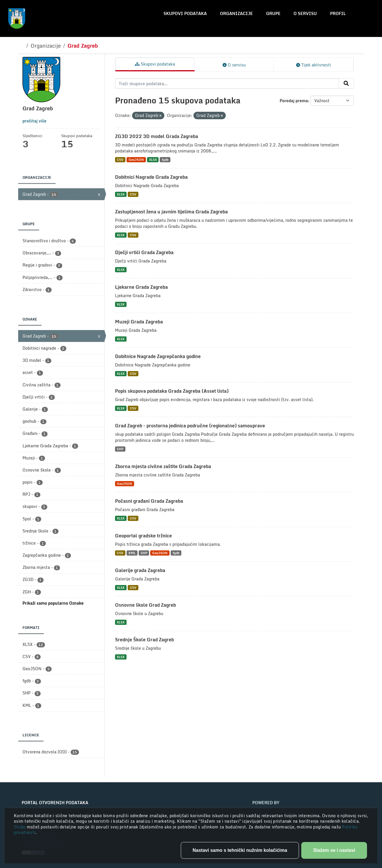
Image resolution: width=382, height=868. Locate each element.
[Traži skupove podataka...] (227, 83)
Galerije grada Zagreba (140, 570)
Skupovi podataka (185, 13)
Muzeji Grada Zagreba (139, 322)
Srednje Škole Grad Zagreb (144, 640)
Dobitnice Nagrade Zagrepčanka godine (158, 356)
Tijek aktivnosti (314, 65)
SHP (120, 449)
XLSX (153, 160)
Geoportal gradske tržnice (143, 536)
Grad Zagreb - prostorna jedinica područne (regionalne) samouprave (190, 426)
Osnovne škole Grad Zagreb (145, 605)
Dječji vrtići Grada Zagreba (144, 252)
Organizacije (236, 13)
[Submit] (346, 83)
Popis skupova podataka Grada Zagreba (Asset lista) (172, 391)
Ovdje (20, 827)
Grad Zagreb (83, 46)
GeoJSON (136, 160)
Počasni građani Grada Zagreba (149, 501)
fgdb (165, 160)
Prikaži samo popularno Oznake (53, 603)
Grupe (273, 13)
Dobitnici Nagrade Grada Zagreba (151, 177)
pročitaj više (34, 121)
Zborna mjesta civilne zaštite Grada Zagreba (163, 466)
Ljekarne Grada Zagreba (141, 287)
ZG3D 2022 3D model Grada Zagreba (157, 136)
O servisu (305, 13)
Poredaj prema (294, 101)
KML (132, 553)
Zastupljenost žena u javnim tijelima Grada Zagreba (171, 212)
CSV (120, 160)
